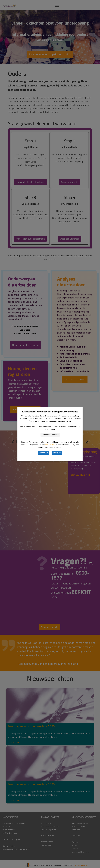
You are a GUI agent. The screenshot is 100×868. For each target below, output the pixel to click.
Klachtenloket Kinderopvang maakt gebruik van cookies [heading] (50, 412)
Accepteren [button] (44, 453)
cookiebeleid (50, 445)
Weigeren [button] (57, 453)
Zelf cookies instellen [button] (50, 435)
